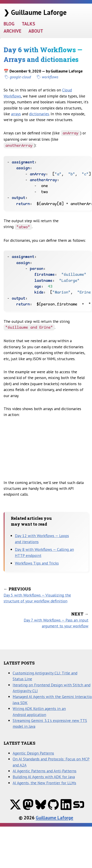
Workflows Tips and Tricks (37, 563)
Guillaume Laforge (54, 818)
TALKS (28, 24)
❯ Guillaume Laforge (35, 12)
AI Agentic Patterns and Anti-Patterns (45, 771)
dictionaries (39, 114)
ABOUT (36, 31)
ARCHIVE (12, 31)
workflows (50, 77)
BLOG (9, 24)
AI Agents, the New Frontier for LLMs (44, 783)
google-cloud (20, 77)
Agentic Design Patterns (33, 753)
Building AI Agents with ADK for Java (44, 777)
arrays (16, 114)
